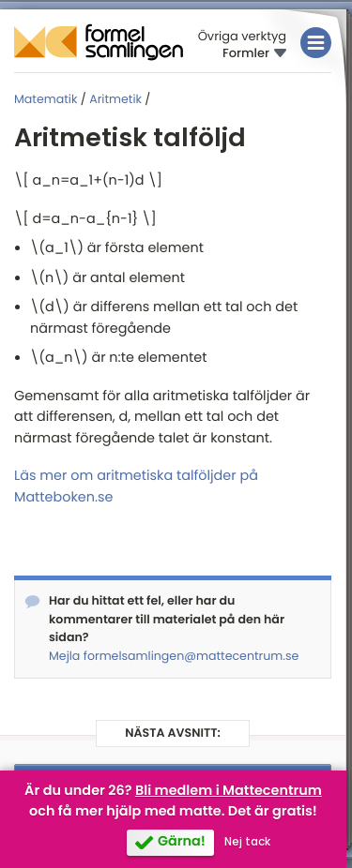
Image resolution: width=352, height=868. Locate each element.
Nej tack (247, 842)
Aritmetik (115, 100)
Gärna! (182, 842)
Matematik (46, 100)
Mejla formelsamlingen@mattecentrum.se (174, 657)
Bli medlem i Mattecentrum (229, 791)
